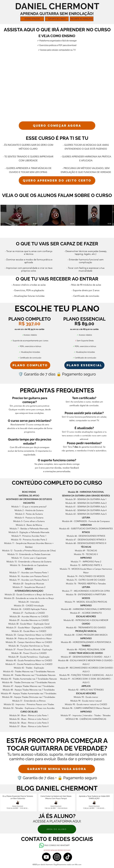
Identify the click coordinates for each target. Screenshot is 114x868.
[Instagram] (57, 857)
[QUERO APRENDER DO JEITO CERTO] (57, 180)
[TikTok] (68, 857)
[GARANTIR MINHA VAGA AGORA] (57, 769)
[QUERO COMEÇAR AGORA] (57, 126)
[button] (32, 19)
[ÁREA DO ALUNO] (57, 829)
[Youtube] (46, 857)
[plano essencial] (84, 365)
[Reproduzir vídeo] (19, 215)
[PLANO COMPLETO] (30, 365)
